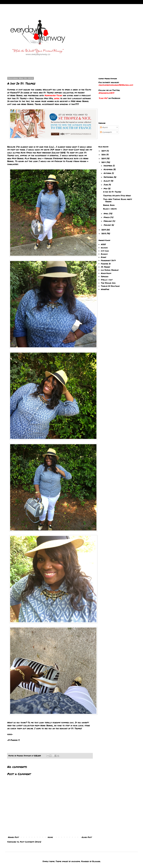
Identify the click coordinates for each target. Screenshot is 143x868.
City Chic (105, 251)
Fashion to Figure (63, 161)
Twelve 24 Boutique (110, 286)
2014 (104, 162)
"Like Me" (103, 98)
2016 (104, 154)
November (108, 169)
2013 (104, 230)
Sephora (105, 276)
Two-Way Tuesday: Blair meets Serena (118, 200)
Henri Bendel (17, 95)
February (108, 221)
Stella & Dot (107, 280)
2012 (104, 233)
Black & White (110, 209)
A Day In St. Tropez (112, 192)
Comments (106, 132)
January (108, 225)
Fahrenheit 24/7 (108, 260)
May (106, 188)
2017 (104, 151)
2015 (104, 158)
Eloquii (104, 254)
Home (50, 837)
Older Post (87, 837)
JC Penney (105, 267)
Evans (104, 257)
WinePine (105, 289)
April (106, 213)
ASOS (103, 244)
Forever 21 (106, 264)
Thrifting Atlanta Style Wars (117, 195)
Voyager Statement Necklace (59, 158)
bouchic (104, 248)
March (107, 217)
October (108, 173)
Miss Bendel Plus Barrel (25, 158)
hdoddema (76, 861)
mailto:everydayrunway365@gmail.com (116, 85)
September (109, 177)
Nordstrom (106, 273)
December (108, 166)
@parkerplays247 (106, 93)
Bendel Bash (109, 205)
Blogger (96, 861)
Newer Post (13, 837)
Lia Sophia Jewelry (110, 270)
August (107, 181)
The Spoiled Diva (108, 283)
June (106, 185)
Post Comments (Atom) (31, 842)
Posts (104, 127)
